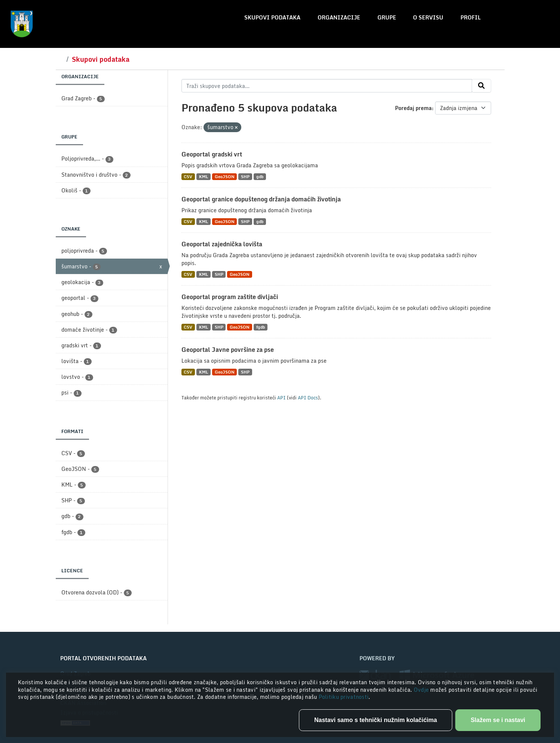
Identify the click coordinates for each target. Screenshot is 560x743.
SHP (245, 176)
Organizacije (339, 17)
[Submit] (481, 86)
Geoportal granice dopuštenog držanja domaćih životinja (261, 199)
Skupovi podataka (272, 17)
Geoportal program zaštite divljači (230, 297)
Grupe (387, 17)
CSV (188, 176)
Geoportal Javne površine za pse (228, 350)
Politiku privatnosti (344, 697)
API (281, 398)
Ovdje (422, 690)
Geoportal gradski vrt (212, 154)
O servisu (428, 17)
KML (204, 176)
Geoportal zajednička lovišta (222, 244)
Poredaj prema (413, 108)
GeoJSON (225, 176)
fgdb (261, 327)
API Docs (308, 398)
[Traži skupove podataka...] (327, 86)
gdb (260, 176)
